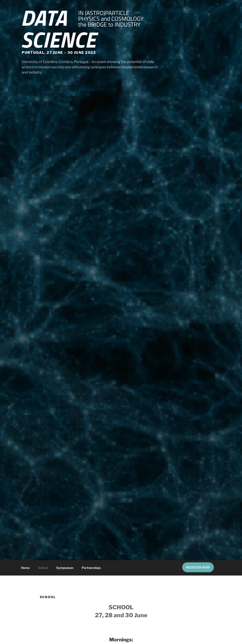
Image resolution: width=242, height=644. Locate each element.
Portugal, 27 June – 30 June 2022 (59, 53)
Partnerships (91, 568)
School (43, 568)
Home (25, 568)
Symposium (65, 568)
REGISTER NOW (198, 567)
